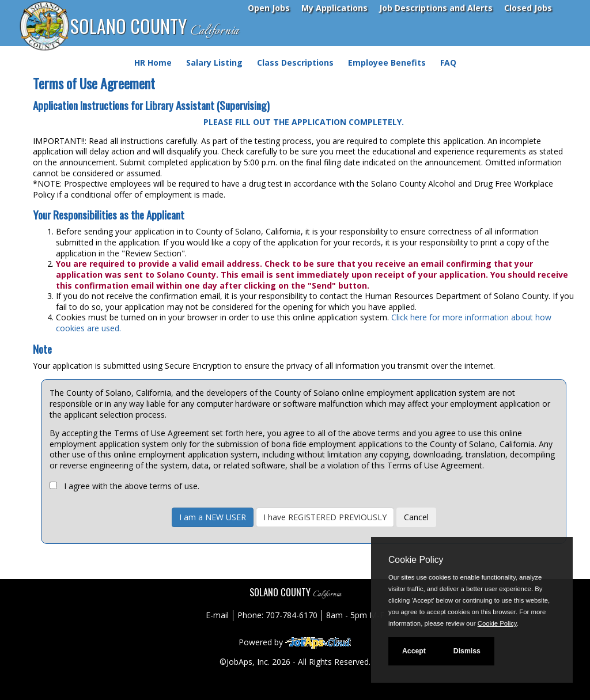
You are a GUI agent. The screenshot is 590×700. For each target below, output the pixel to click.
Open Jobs (269, 8)
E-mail (217, 615)
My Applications (334, 8)
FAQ (448, 63)
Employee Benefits (387, 63)
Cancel (416, 517)
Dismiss (467, 651)
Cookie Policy (416, 560)
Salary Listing (214, 63)
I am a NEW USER (213, 517)
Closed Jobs (528, 8)
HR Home (153, 63)
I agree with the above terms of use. (132, 486)
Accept (414, 651)
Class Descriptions (295, 63)
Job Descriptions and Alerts (436, 8)
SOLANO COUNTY (154, 27)
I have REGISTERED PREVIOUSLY (325, 517)
